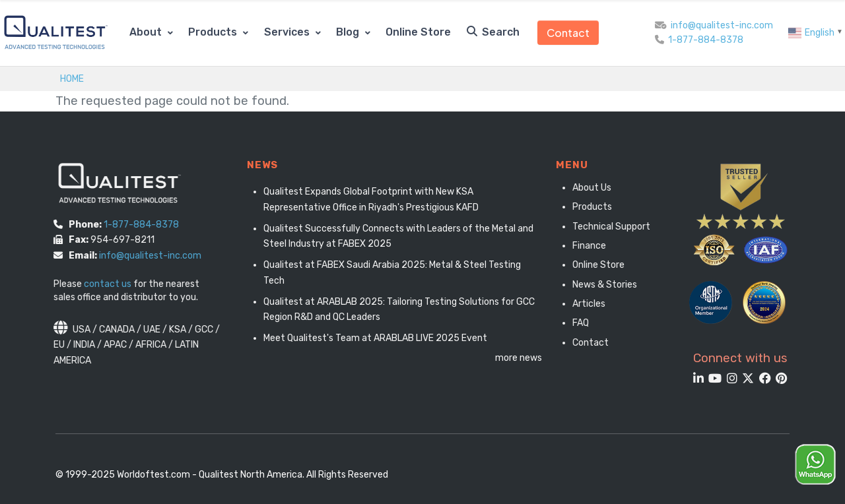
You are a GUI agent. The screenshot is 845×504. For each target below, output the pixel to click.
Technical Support (608, 227)
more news (526, 358)
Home (72, 79)
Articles (586, 304)
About (147, 32)
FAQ (577, 323)
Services (288, 32)
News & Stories (601, 285)
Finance (586, 246)
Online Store (418, 32)
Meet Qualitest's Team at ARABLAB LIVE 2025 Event (383, 338)
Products (214, 32)
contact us (103, 284)
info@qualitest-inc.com (722, 25)
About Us (589, 188)
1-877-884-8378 (706, 40)
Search (493, 32)
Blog (349, 32)
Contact (568, 33)
